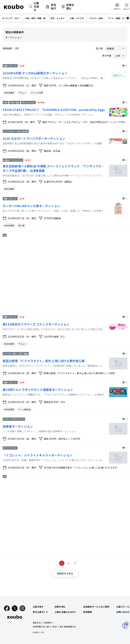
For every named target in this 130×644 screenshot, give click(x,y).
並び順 (99, 48)
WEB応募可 (9, 93)
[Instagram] (22, 608)
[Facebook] (7, 608)
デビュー (22, 93)
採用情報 (88, 612)
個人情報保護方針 (68, 627)
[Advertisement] (64, 274)
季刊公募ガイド (40, 612)
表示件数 (107, 56)
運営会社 (37, 623)
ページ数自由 (24, 409)
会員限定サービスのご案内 (96, 607)
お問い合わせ (123, 612)
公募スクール (123, 607)
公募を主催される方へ (66, 612)
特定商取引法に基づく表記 (45, 627)
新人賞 (21, 225)
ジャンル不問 (36, 93)
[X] (15, 608)
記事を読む (60, 607)
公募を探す (38, 607)
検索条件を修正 (65, 573)
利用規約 (48, 623)
